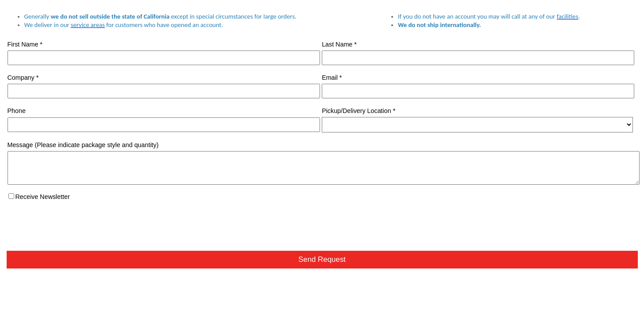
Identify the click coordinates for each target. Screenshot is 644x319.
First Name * (25, 44)
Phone (17, 111)
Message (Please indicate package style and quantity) (83, 145)
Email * (332, 78)
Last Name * (339, 44)
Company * (23, 78)
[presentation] (74, 223)
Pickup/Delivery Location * (359, 111)
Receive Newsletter (43, 197)
